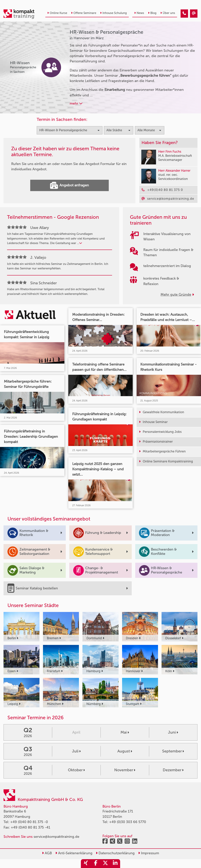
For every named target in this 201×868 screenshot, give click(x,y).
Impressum (149, 853)
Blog (152, 13)
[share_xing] (86, 864)
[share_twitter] (105, 864)
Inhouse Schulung (113, 13)
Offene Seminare (84, 13)
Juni (173, 732)
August (125, 751)
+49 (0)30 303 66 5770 (128, 822)
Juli (76, 751)
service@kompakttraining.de (56, 837)
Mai (125, 732)
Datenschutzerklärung (115, 853)
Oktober (76, 770)
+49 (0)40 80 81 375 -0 (29, 822)
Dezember (173, 770)
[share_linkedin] (115, 864)
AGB (47, 853)
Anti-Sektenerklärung (74, 853)
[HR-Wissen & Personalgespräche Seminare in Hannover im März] (184, 14)
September (173, 751)
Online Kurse (57, 13)
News (139, 13)
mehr (76, 103)
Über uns (168, 13)
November (125, 770)
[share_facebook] (96, 864)
